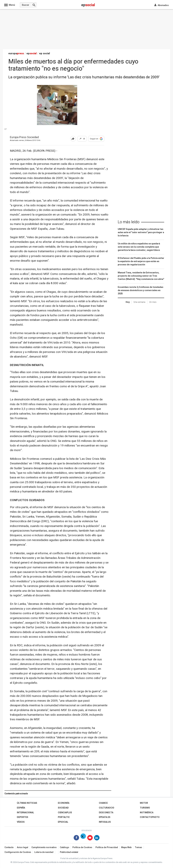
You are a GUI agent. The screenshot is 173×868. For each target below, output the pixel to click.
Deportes (23, 817)
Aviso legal (23, 847)
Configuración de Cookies (18, 852)
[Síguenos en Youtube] (90, 838)
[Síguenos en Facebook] (76, 838)
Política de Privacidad (107, 847)
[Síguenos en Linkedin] (97, 838)
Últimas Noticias (27, 803)
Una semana (139, 302)
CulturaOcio (107, 808)
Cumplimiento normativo (44, 847)
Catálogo (65, 847)
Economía (64, 803)
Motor (144, 803)
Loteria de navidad (44, 852)
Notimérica (147, 813)
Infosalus (105, 822)
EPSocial (63, 822)
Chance (103, 803)
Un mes (153, 302)
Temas (138, 847)
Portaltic (64, 817)
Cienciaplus (65, 813)
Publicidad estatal (69, 852)
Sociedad (63, 808)
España (21, 808)
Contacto (9, 847)
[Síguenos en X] (83, 838)
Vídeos (21, 822)
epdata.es (105, 817)
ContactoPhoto (150, 817)
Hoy (128, 302)
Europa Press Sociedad (24, 137)
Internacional (25, 813)
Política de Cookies (82, 847)
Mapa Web (126, 847)
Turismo (145, 808)
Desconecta (106, 813)
